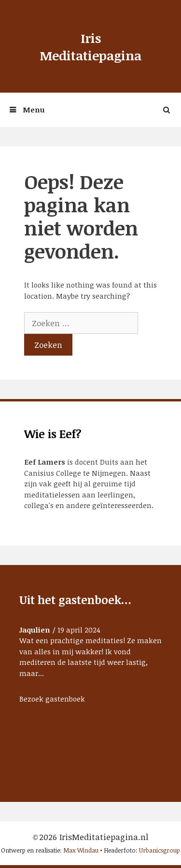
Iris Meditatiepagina (90, 47)
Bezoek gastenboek (52, 699)
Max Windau (81, 850)
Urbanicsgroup (160, 850)
